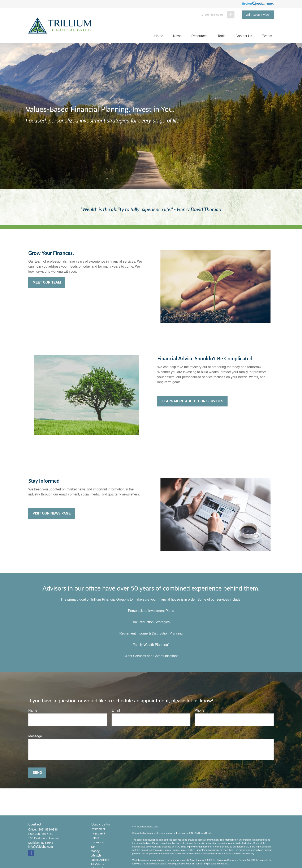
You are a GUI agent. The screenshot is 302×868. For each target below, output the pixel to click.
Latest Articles (100, 860)
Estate (95, 838)
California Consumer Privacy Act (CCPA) (238, 860)
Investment (98, 833)
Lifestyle (96, 855)
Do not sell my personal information (210, 864)
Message (35, 736)
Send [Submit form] (37, 773)
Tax (93, 847)
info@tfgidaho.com (41, 847)
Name (33, 710)
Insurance (97, 842)
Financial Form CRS (147, 827)
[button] (159, 36)
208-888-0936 (211, 15)
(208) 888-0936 (48, 829)
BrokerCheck (205, 833)
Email (116, 710)
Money (95, 851)
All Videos (97, 864)
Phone (199, 710)
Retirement (98, 829)
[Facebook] (231, 15)
